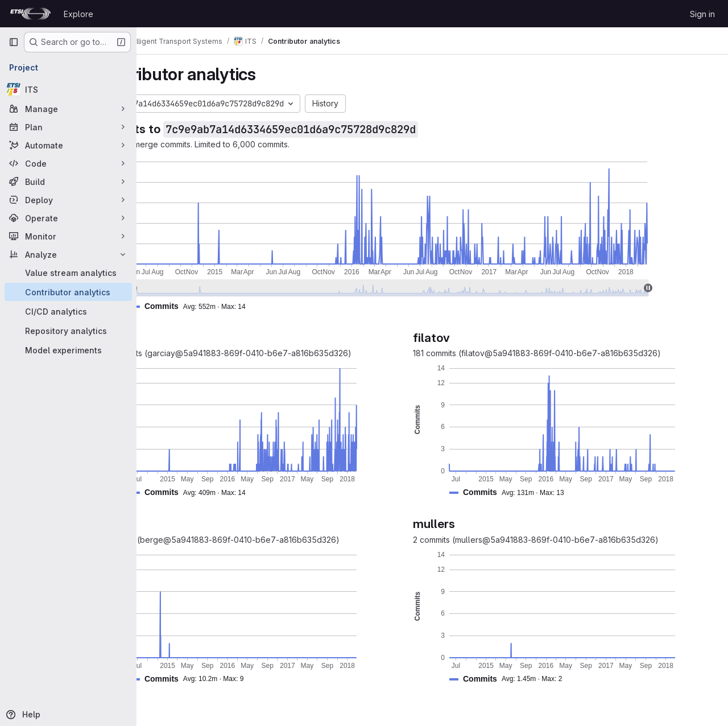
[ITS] (68, 89)
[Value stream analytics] (68, 273)
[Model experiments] (68, 350)
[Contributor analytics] (68, 292)
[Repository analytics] (68, 331)
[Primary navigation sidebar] (14, 42)
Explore (78, 14)
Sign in (702, 14)
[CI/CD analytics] (68, 311)
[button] (249, 306)
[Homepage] (30, 14)
